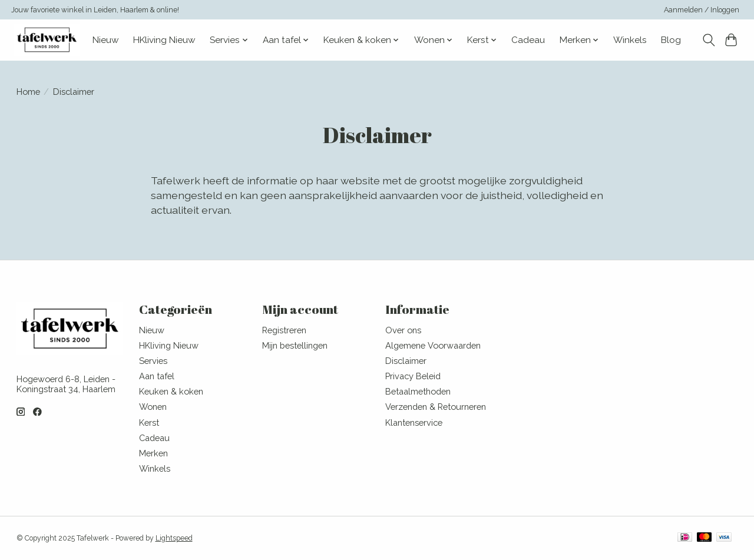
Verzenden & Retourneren (436, 407)
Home (28, 92)
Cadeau (528, 40)
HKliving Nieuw (164, 40)
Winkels (630, 40)
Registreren (284, 330)
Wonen (153, 407)
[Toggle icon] (708, 40)
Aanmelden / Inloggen (702, 10)
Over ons (403, 330)
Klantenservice (414, 423)
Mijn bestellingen (295, 345)
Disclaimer (406, 361)
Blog (671, 40)
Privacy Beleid (413, 376)
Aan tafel (157, 376)
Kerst (149, 423)
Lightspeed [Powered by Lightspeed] (174, 538)
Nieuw (106, 40)
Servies (153, 361)
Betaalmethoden (418, 391)
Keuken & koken (171, 391)
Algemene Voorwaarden (433, 345)
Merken (153, 453)
